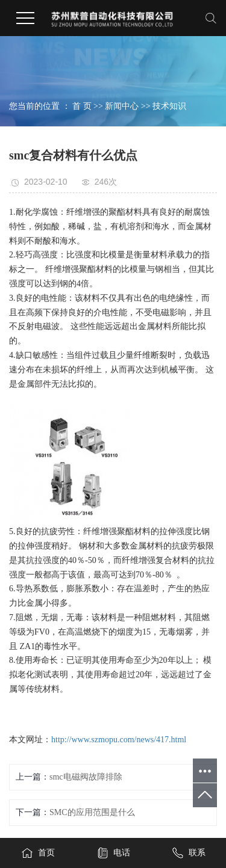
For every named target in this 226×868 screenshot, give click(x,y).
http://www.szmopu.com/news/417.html (119, 740)
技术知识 (169, 106)
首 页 (82, 106)
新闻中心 (122, 106)
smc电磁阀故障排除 (86, 777)
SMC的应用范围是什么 (92, 812)
